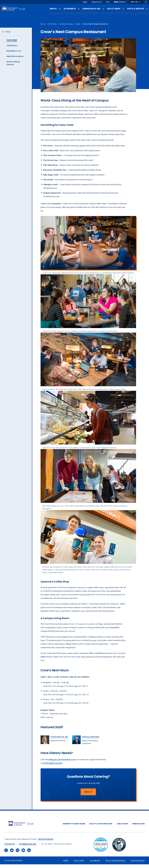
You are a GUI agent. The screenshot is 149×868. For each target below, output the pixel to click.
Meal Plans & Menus (15, 56)
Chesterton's (12, 45)
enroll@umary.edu (28, 844)
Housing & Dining (66, 24)
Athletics (122, 2)
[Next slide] (133, 267)
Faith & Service (138, 9)
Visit (108, 2)
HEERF (66, 860)
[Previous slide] (44, 267)
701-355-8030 (47, 844)
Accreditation (95, 860)
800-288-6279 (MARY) (63, 844)
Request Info (97, 2)
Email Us (88, 792)
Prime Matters (138, 824)
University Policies (138, 860)
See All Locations (46, 839)
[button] (136, 2)
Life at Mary (116, 9)
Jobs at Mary (122, 824)
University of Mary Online (74, 824)
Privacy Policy (79, 860)
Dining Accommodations (60, 760)
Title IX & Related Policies (115, 860)
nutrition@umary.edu (52, 763)
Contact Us (9, 844)
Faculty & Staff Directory (101, 824)
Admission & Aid (93, 9)
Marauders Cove (14, 51)
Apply (85, 2)
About (55, 9)
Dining (78, 24)
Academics (72, 9)
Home (43, 24)
